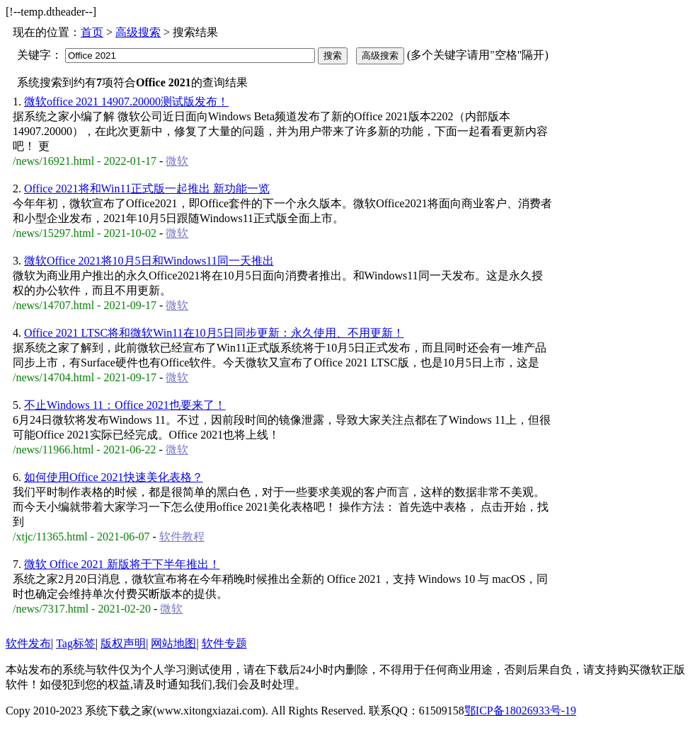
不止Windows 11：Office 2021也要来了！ (125, 405)
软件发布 (28, 643)
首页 (92, 32)
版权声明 (123, 643)
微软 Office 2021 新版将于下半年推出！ (122, 564)
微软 (177, 161)
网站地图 (173, 643)
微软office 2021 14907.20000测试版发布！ (126, 102)
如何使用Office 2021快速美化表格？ (114, 477)
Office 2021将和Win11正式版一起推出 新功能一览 (147, 189)
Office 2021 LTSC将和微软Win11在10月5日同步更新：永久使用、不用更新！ (214, 333)
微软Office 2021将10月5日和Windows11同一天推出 (149, 261)
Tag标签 (76, 643)
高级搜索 (138, 32)
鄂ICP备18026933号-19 (520, 711)
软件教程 (182, 537)
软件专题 (224, 643)
